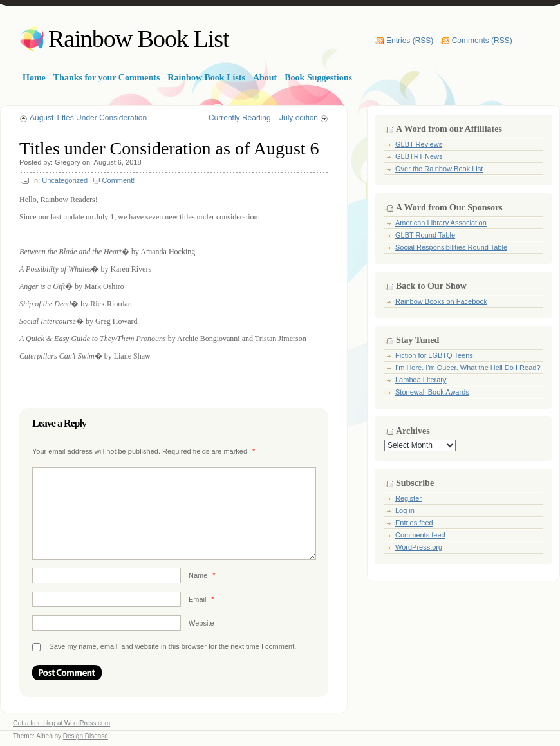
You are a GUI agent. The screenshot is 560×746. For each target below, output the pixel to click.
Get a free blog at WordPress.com (61, 723)
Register (408, 498)
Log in (405, 510)
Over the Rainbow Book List (439, 169)
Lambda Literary (421, 380)
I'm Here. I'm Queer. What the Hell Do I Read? (468, 368)
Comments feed (420, 535)
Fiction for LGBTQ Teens (434, 355)
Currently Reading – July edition (263, 118)
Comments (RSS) (482, 41)
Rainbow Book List (139, 39)
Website (201, 623)
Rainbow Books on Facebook (441, 301)
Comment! (119, 180)
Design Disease (86, 736)
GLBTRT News (419, 156)
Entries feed (414, 523)
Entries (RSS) (410, 41)
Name (202, 575)
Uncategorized (65, 180)
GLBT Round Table (425, 235)
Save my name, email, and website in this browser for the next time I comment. (173, 646)
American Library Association (441, 223)
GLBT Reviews (419, 144)
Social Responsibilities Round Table (451, 247)
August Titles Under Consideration (88, 118)
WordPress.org (419, 547)
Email (201, 599)
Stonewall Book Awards (432, 392)
